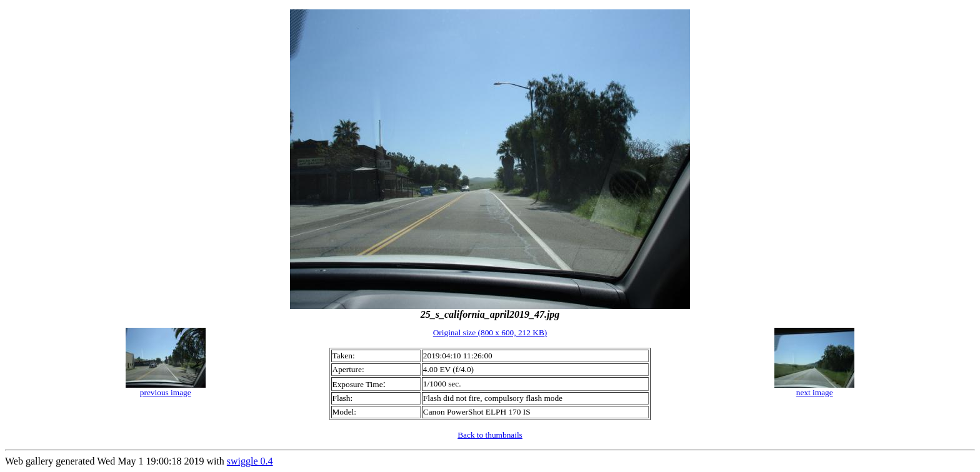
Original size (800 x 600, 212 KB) (490, 332)
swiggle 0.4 (250, 461)
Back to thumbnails (490, 435)
